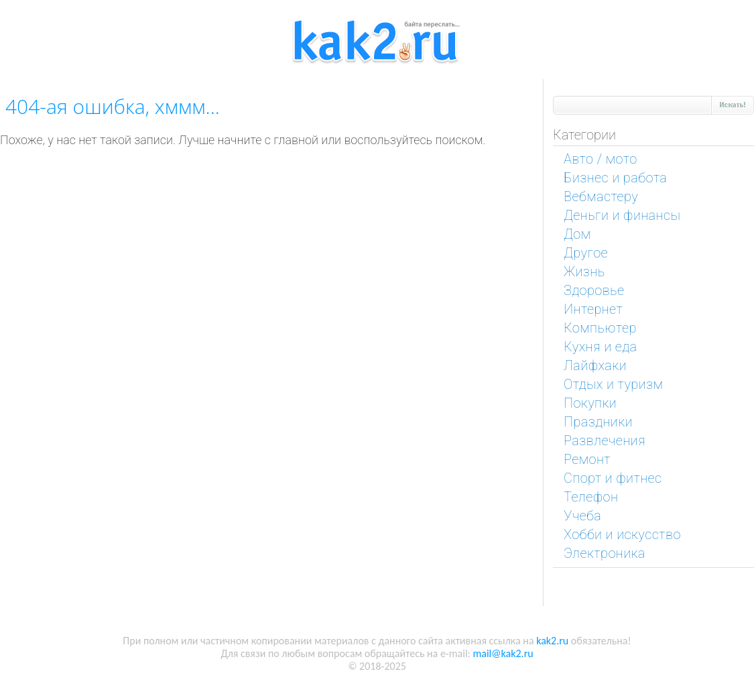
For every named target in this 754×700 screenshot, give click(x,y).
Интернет (593, 309)
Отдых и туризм (613, 384)
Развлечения (605, 441)
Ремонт (587, 459)
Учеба (582, 516)
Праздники (598, 422)
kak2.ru (552, 641)
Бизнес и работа (615, 178)
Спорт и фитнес (613, 478)
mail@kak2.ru (503, 653)
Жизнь (584, 272)
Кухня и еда (601, 347)
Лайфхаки (595, 365)
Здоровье (594, 290)
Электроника (605, 553)
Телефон (591, 497)
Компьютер (600, 328)
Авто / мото (601, 159)
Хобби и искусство (622, 534)
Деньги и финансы (622, 215)
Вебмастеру (601, 196)
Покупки (590, 403)
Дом (577, 234)
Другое (586, 253)
